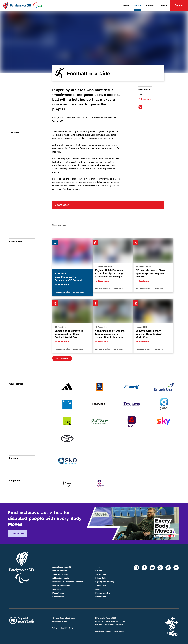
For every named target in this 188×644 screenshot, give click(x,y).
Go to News (62, 358)
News (126, 5)
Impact (163, 5)
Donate (179, 5)
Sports (137, 5)
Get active (18, 533)
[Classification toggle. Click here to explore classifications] (108, 205)
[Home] (22, 5)
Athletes (150, 5)
